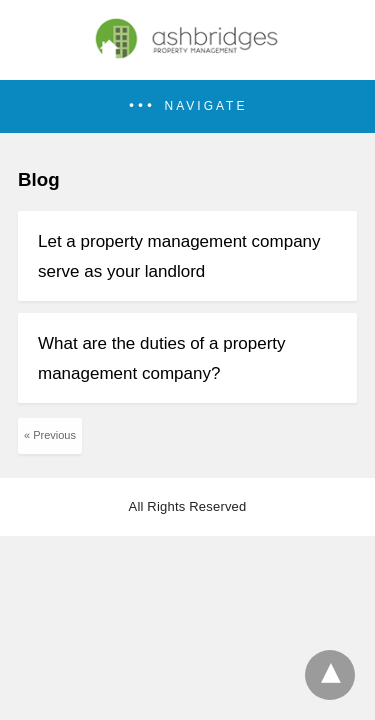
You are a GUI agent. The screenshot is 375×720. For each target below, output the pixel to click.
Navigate (206, 106)
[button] (187, 106)
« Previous (50, 435)
